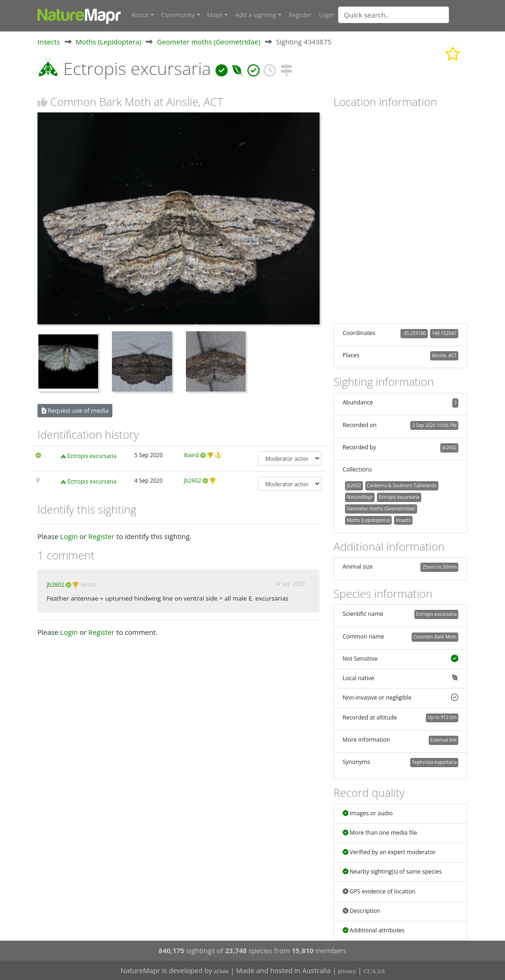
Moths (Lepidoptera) (109, 41)
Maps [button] (215, 15)
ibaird (191, 455)
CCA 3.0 (374, 971)
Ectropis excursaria (92, 456)
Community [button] (178, 15)
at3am (222, 971)
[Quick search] (394, 15)
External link (443, 740)
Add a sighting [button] (256, 15)
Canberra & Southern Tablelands (402, 485)
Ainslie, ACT (444, 355)
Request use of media (75, 410)
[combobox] (412, 15)
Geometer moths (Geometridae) (209, 41)
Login (327, 15)
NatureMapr (360, 496)
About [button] (140, 15)
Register (300, 15)
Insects (49, 41)
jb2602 (192, 481)
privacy (347, 971)
